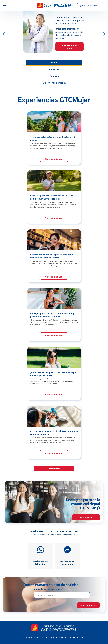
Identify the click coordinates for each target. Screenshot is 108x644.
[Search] (91, 6)
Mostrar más (54, 469)
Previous (3, 33)
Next (105, 33)
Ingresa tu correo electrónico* (48, 589)
